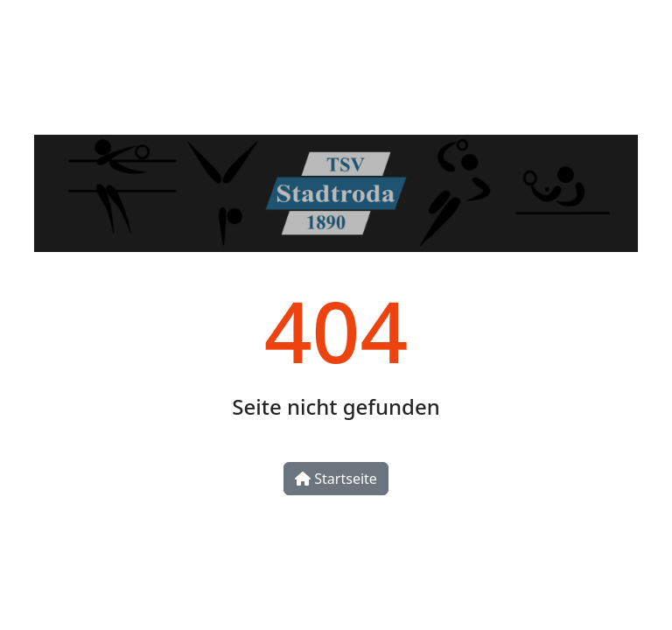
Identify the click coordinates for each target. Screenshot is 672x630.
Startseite (336, 479)
